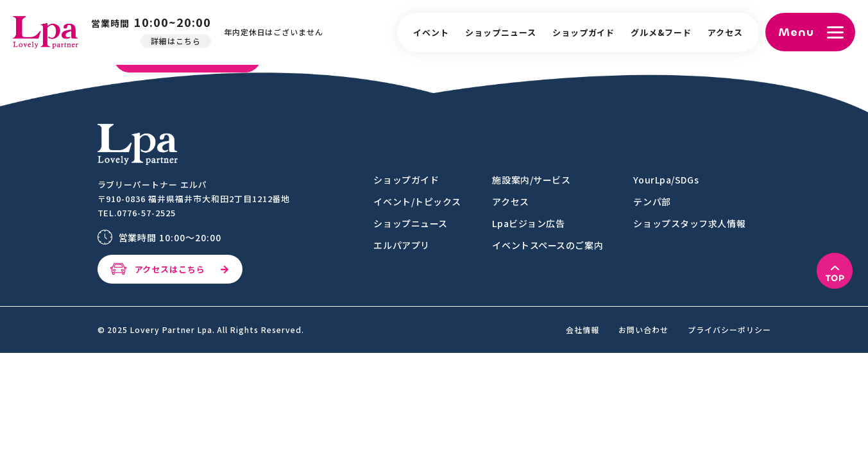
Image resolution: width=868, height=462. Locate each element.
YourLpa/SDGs (666, 180)
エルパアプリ (401, 245)
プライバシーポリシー (729, 330)
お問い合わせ (643, 330)
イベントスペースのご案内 (548, 245)
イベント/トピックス (417, 201)
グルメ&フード (661, 32)
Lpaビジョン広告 (528, 223)
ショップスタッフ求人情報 (689, 223)
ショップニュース (501, 32)
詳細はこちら (179, 41)
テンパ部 (652, 201)
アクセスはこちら (170, 269)
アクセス (725, 32)
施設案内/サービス (531, 180)
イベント (431, 32)
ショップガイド (584, 32)
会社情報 (583, 330)
